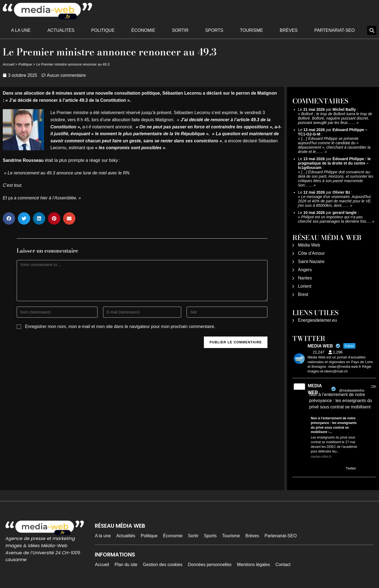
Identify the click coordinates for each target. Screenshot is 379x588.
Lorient (305, 286)
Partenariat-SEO (335, 30)
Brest (303, 294)
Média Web (309, 245)
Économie (143, 30)
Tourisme (252, 30)
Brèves (289, 30)
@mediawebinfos (352, 391)
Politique (103, 30)
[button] (372, 30)
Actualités (61, 30)
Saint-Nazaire (311, 262)
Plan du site (126, 565)
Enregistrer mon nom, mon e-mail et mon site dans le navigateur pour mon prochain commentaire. (120, 326)
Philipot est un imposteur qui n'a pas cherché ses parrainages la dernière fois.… (334, 219)
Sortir (180, 30)
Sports (214, 30)
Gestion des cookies (163, 565)
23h (374, 387)
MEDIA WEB (315, 389)
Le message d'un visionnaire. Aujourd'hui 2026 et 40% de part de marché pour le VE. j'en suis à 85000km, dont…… (335, 201)
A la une (21, 30)
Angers (305, 270)
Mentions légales (253, 565)
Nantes (305, 278)
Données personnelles (210, 565)
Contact (283, 565)
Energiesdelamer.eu (317, 320)
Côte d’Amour (311, 253)
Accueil (8, 64)
